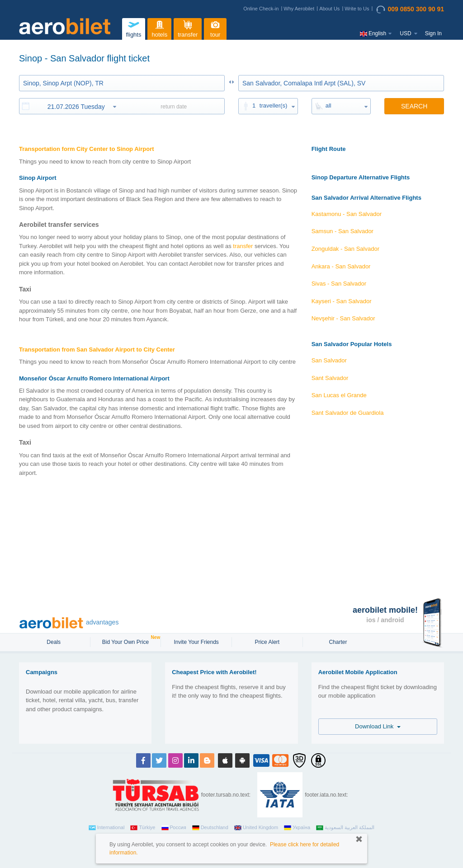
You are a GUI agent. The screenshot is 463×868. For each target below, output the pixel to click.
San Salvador (329, 360)
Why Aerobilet (299, 9)
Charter (338, 642)
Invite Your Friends (196, 642)
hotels (160, 28)
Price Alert (267, 642)
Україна (297, 828)
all (328, 106)
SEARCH (414, 106)
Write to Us (357, 9)
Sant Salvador (330, 378)
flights (133, 28)
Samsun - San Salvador (343, 231)
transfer (188, 28)
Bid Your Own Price (127, 641)
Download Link (378, 726)
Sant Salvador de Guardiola (348, 413)
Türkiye (143, 828)
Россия (174, 828)
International (107, 828)
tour (215, 28)
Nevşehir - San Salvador (343, 318)
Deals (54, 642)
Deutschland (210, 828)
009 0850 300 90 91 (410, 9)
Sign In (433, 33)
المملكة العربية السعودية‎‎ (345, 828)
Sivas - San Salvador (339, 284)
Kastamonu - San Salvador (347, 214)
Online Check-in (261, 9)
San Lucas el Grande (339, 395)
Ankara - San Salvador (341, 266)
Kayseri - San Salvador (342, 301)
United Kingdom (256, 828)
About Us (329, 9)
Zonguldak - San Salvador (345, 249)
